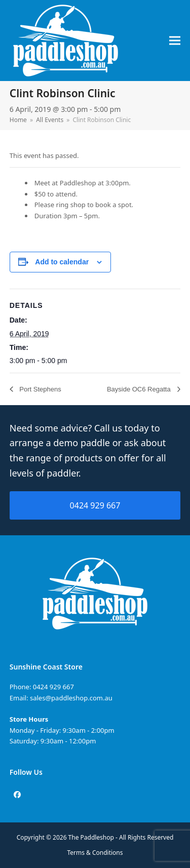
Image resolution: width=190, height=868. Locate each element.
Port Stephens (40, 389)
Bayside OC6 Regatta (140, 389)
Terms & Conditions (95, 853)
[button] (175, 41)
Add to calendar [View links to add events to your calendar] (62, 262)
